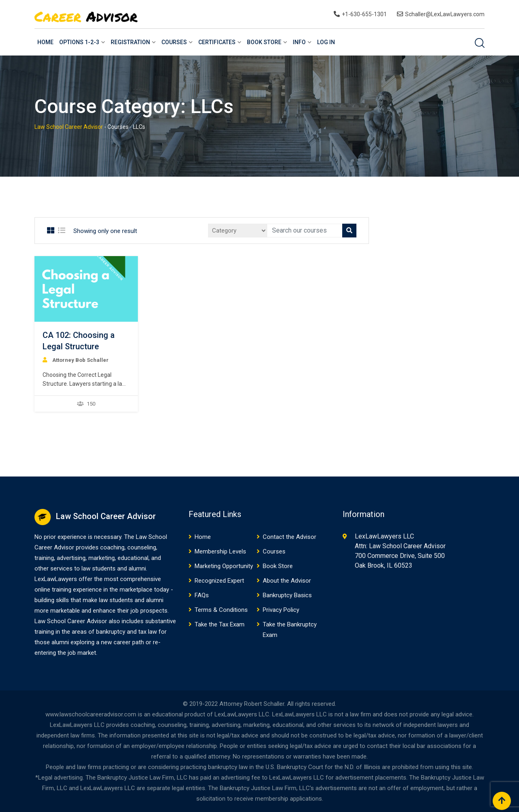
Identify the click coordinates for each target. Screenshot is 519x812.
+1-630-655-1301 (364, 14)
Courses (174, 42)
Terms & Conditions (221, 610)
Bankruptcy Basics (287, 595)
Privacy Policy (281, 610)
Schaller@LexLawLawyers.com (445, 14)
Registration (130, 42)
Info (299, 42)
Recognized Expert (219, 581)
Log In (326, 42)
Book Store (264, 42)
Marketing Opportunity (224, 566)
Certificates (217, 42)
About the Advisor (287, 581)
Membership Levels (220, 551)
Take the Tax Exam (220, 624)
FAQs (202, 595)
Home (45, 42)
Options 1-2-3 (79, 42)
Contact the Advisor (290, 537)
